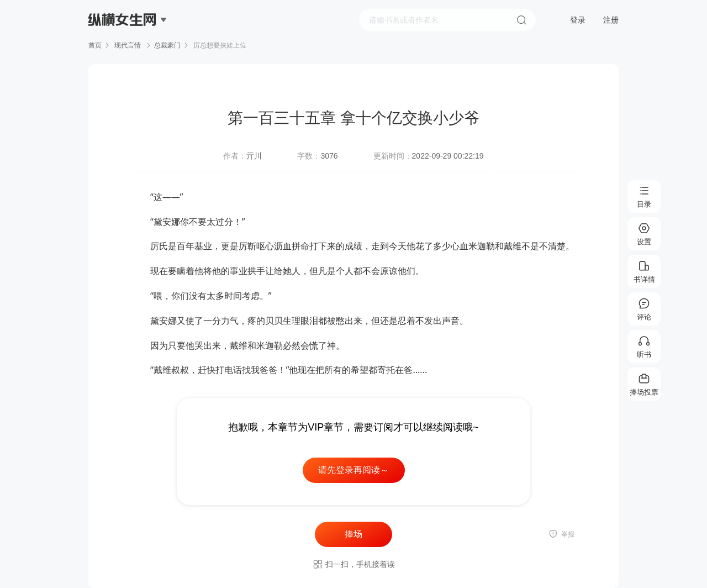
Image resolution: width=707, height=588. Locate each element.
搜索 (521, 20)
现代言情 (128, 45)
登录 (578, 20)
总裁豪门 (167, 45)
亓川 (254, 156)
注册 (611, 20)
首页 (95, 45)
